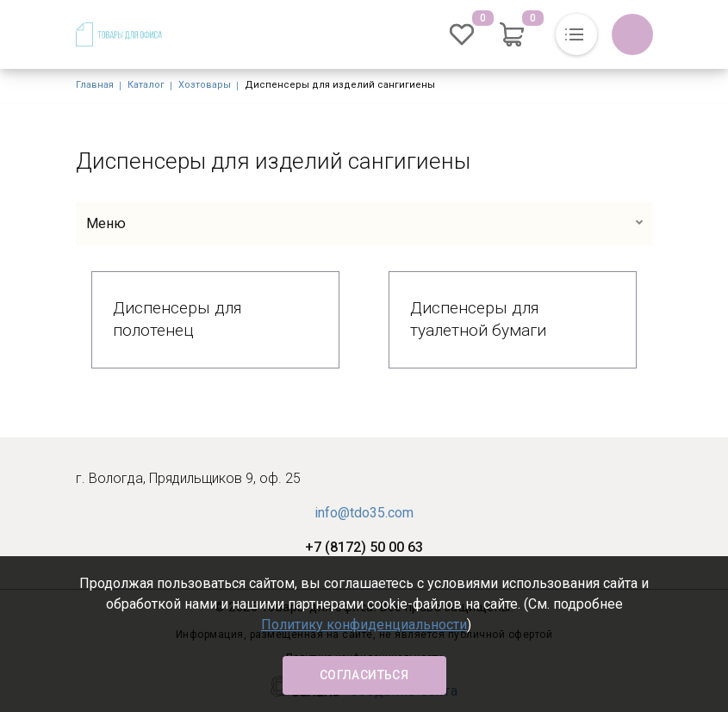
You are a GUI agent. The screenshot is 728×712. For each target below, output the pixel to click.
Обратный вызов (632, 34)
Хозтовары (205, 85)
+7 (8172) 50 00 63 (364, 547)
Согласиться (364, 675)
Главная (95, 85)
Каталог (146, 85)
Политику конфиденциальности (364, 625)
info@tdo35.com (364, 513)
